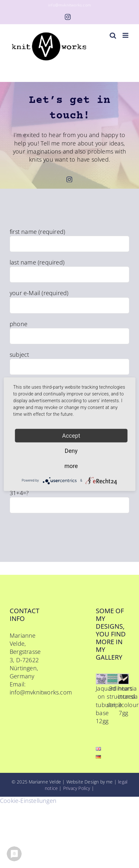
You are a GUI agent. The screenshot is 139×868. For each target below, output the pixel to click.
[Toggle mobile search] (113, 35)
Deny (71, 450)
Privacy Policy (77, 788)
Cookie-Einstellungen (28, 801)
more (71, 466)
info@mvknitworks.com (69, 5)
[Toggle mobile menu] (126, 35)
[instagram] (69, 179)
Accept (71, 435)
